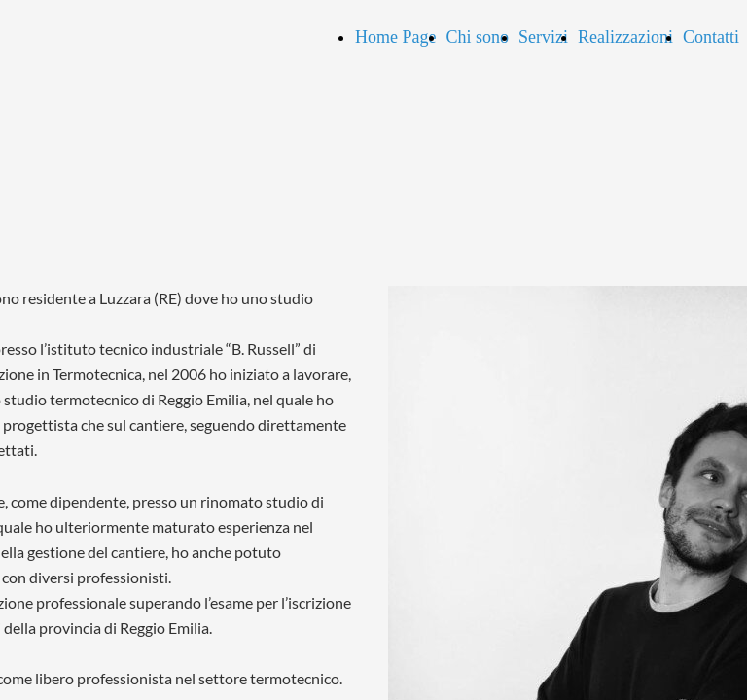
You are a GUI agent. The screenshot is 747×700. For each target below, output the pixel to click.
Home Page (395, 37)
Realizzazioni (625, 37)
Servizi (543, 37)
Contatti (711, 37)
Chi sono (477, 37)
